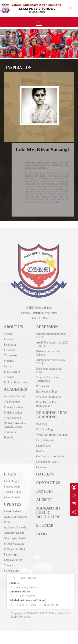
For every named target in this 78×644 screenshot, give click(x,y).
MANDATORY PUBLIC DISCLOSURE (48, 517)
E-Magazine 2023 (14, 554)
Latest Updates (13, 516)
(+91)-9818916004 (25, 609)
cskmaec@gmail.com (26, 592)
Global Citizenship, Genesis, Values (15, 430)
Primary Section (13, 412)
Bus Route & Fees (47, 396)
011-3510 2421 (29, 583)
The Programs (12, 406)
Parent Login (12, 486)
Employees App (13, 565)
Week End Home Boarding (52, 439)
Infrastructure (12, 376)
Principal (9, 365)
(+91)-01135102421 (47, 609)
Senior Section (12, 423)
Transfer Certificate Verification (48, 384)
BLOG (42, 539)
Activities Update (14, 537)
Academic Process (15, 401)
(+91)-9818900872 (25, 601)
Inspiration (10, 349)
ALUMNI (44, 504)
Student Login (12, 491)
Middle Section (13, 417)
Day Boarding (44, 434)
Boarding (42, 429)
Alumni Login (12, 502)
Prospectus (43, 391)
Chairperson (11, 360)
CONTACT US (48, 487)
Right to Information (16, 387)
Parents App (11, 559)
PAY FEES (45, 496)
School (8, 338)
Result (8, 527)
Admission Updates (15, 521)
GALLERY (45, 479)
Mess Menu (43, 450)
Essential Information (49, 402)
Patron (8, 371)
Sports (40, 456)
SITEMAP (45, 530)
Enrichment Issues (47, 466)
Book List (10, 442)
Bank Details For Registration (46, 409)
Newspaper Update (15, 543)
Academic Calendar (15, 532)
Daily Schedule (45, 445)
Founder (9, 344)
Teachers (9, 382)
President (9, 355)
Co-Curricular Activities (50, 461)
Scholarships (11, 575)
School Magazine (14, 548)
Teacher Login (12, 497)
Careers (8, 570)
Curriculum (11, 437)
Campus (41, 472)
